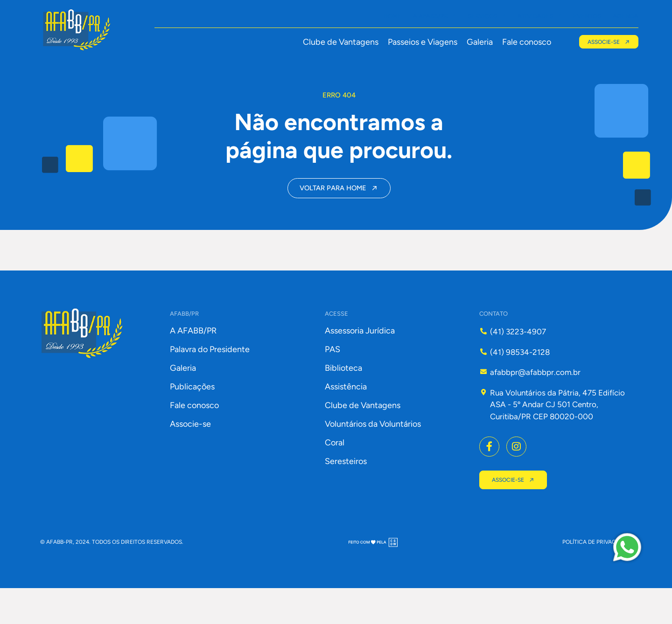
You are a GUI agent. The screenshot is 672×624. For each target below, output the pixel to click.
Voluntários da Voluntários (373, 458)
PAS (332, 383)
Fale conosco (524, 42)
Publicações (192, 421)
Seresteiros (346, 495)
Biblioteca (343, 402)
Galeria (477, 42)
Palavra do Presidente (210, 383)
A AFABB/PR (193, 365)
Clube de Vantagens (338, 42)
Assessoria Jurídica (360, 365)
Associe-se (190, 458)
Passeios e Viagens (420, 42)
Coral (335, 477)
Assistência (346, 421)
